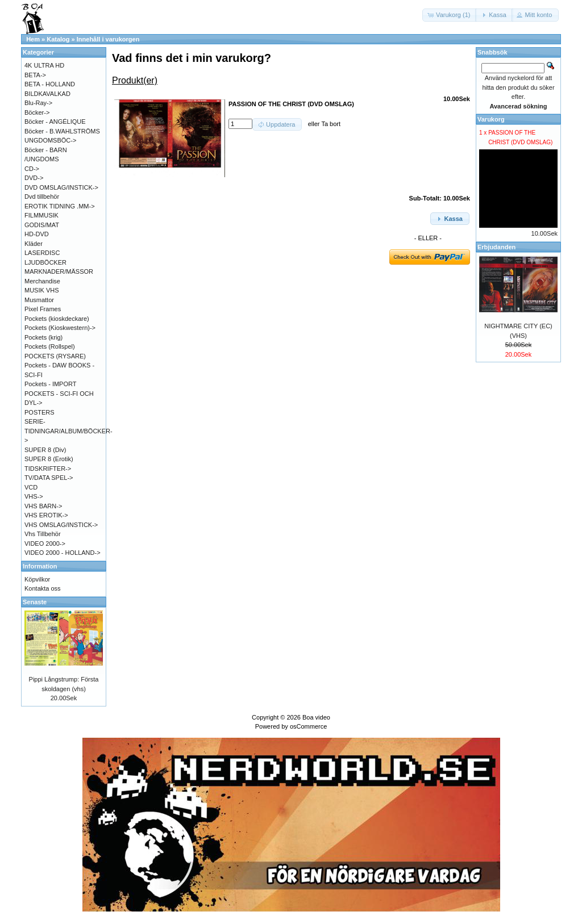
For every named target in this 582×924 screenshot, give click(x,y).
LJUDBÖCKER (45, 262)
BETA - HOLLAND (50, 84)
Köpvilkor (37, 579)
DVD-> (34, 178)
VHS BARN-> (43, 506)
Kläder (34, 244)
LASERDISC (42, 253)
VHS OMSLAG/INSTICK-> (61, 525)
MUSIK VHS (42, 290)
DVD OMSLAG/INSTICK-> (61, 187)
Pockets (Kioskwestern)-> (60, 328)
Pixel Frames (43, 309)
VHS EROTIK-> (46, 515)
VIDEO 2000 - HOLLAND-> (63, 553)
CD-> (32, 169)
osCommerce (308, 726)
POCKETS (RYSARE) (55, 356)
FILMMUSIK (41, 215)
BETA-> (35, 75)
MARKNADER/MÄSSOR (59, 271)
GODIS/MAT (42, 225)
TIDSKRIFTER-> (48, 469)
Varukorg (491, 119)
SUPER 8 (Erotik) (49, 459)
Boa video (316, 717)
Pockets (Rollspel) (50, 346)
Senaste (35, 602)
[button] (450, 15)
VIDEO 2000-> (45, 543)
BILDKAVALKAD (47, 94)
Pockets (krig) (43, 337)
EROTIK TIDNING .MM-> (60, 206)
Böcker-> (37, 112)
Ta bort (331, 124)
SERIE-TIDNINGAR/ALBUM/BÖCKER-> (68, 431)
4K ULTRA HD (44, 65)
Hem (33, 39)
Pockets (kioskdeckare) (57, 319)
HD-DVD (37, 234)
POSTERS (40, 412)
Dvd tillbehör (42, 196)
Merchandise (42, 281)
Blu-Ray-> (38, 103)
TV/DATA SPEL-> (49, 478)
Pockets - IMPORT (50, 384)
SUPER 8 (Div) (45, 450)
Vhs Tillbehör (43, 534)
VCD (31, 487)
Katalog (58, 39)
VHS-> (34, 496)
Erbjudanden (496, 247)
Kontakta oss (43, 588)
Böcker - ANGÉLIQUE (55, 122)
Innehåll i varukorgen (108, 39)
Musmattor (39, 300)
